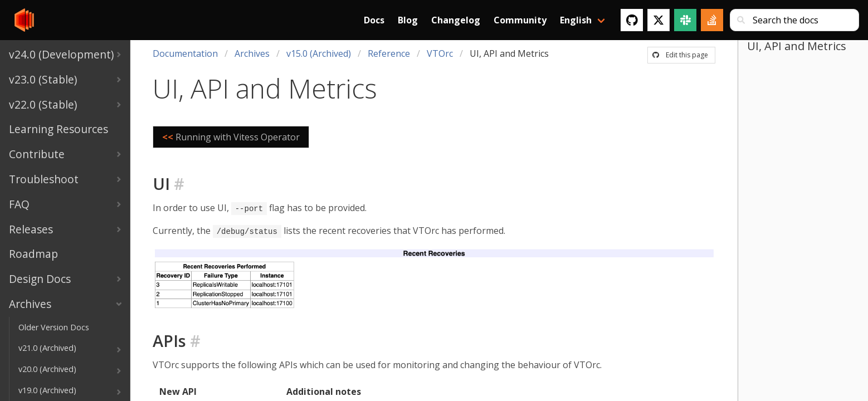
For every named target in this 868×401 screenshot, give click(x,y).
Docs (374, 20)
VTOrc (440, 53)
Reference (389, 53)
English (576, 20)
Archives (252, 53)
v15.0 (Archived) (319, 53)
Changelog (456, 20)
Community (520, 20)
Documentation (185, 53)
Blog (408, 20)
